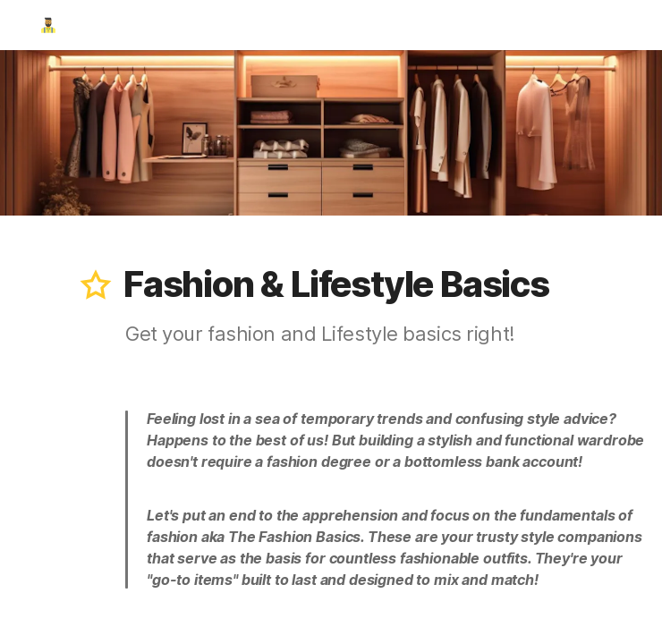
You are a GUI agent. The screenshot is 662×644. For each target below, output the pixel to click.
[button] (96, 284)
